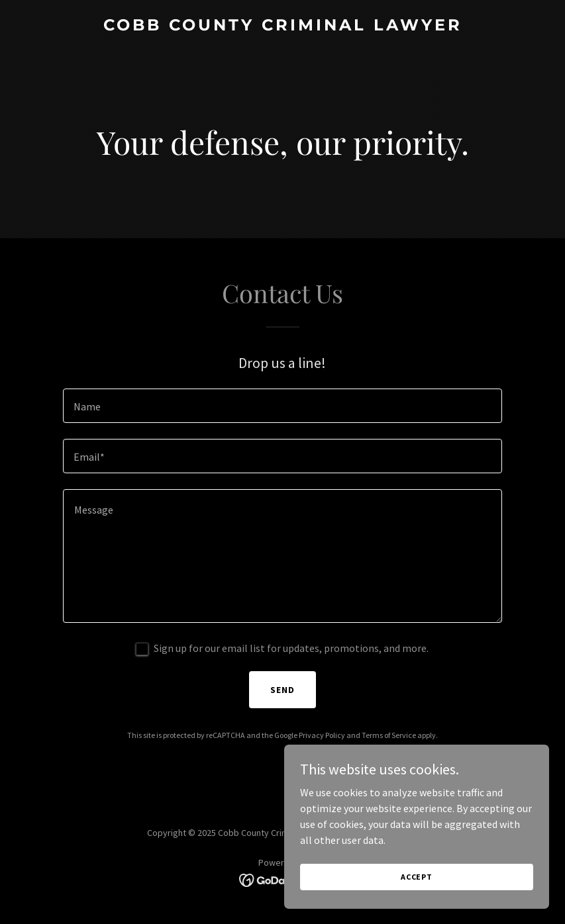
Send (282, 690)
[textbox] (282, 406)
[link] (283, 26)
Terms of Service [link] (389, 735)
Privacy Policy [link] (322, 735)
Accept (417, 886)
